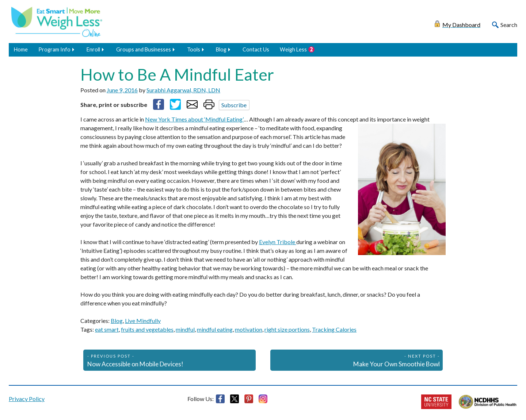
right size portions (287, 329)
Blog (221, 49)
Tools (194, 49)
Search (509, 25)
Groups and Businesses (144, 49)
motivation (249, 329)
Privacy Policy (27, 399)
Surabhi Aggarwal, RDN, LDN (183, 90)
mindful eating (215, 329)
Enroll (93, 49)
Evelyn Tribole (278, 242)
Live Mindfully (143, 321)
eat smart (107, 329)
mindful (185, 329)
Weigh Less (293, 49)
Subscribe (234, 105)
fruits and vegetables (147, 329)
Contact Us (256, 49)
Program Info (54, 49)
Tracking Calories (334, 329)
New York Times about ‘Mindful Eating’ (194, 119)
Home (21, 49)
